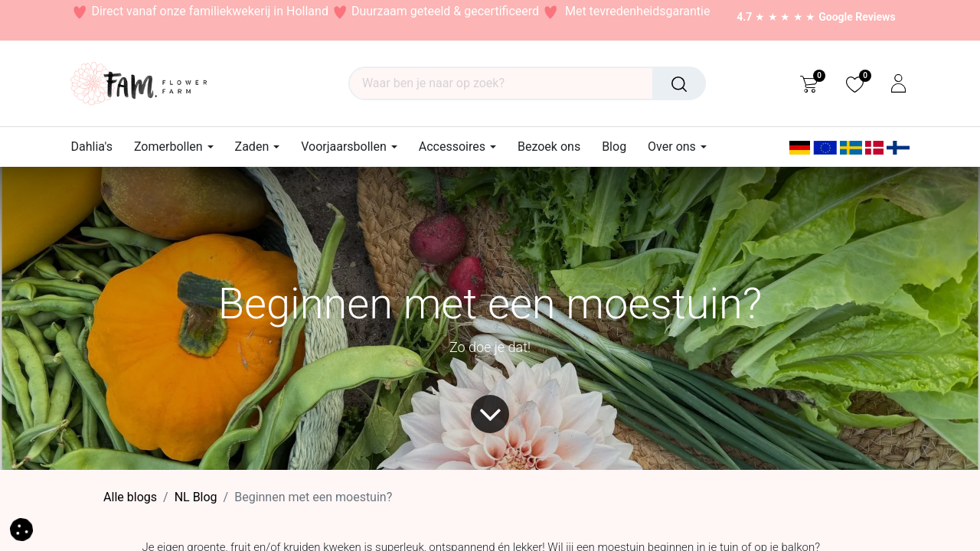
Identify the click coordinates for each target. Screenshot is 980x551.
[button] (21, 528)
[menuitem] (97, 147)
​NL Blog (196, 497)
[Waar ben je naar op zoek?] (679, 83)
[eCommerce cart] (809, 83)
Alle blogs (130, 497)
